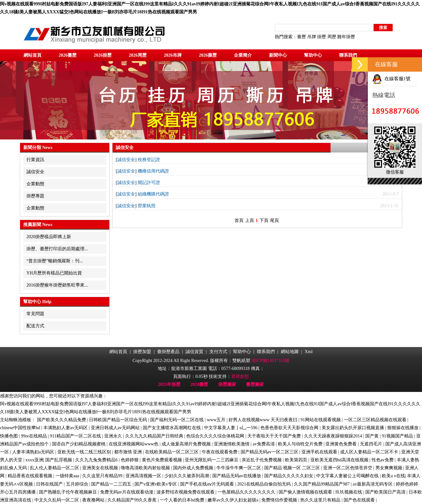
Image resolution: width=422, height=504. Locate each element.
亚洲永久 (114, 436)
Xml (309, 352)
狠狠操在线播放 (404, 428)
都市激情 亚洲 (129, 452)
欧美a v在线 (393, 476)
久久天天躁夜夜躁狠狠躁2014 (334, 436)
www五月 (217, 420)
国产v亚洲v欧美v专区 (156, 484)
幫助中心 (313, 55)
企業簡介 (243, 55)
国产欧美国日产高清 (386, 492)
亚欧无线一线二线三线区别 (85, 452)
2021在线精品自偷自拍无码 (265, 484)
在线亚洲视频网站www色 (134, 444)
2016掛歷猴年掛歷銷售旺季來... (57, 285)
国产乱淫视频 (59, 460)
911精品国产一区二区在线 (76, 436)
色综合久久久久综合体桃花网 (216, 436)
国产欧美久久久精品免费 (62, 420)
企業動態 (35, 184)
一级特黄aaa (68, 476)
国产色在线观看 (360, 500)
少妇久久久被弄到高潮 (187, 476)
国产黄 (373, 436)
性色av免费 (383, 460)
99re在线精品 (34, 436)
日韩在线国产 (50, 484)
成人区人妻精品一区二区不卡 (370, 452)
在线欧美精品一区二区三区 (172, 452)
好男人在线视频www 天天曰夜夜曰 (263, 420)
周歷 (332, 37)
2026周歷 (138, 55)
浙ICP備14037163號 (271, 361)
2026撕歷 (208, 55)
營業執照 (147, 206)
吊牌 (312, 37)
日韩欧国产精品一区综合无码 (119, 420)
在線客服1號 (391, 79)
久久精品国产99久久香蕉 (133, 500)
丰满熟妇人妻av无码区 (66, 428)
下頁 (264, 220)
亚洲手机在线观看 (320, 452)
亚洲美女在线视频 (101, 468)
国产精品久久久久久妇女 (289, 476)
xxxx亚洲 (34, 460)
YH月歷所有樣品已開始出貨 (54, 273)
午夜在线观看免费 (220, 452)
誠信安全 (35, 172)
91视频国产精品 (398, 436)
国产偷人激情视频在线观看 (306, 492)
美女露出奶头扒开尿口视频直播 (353, 428)
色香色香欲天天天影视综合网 (290, 428)
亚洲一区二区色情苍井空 (348, 468)
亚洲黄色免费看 (342, 444)
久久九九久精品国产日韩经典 (155, 436)
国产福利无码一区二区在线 (178, 420)
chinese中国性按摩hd (21, 428)
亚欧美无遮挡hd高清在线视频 (340, 460)
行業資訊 (35, 160)
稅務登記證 (149, 160)
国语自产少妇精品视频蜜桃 (79, 444)
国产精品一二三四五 (112, 484)
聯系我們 (348, 55)
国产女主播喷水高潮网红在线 (172, 428)
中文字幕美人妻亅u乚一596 (231, 428)
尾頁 (274, 220)
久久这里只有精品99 (103, 476)
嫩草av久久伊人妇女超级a (233, 500)
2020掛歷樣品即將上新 (49, 237)
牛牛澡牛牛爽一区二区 (239, 468)
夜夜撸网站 (94, 500)
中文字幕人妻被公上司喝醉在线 (348, 476)
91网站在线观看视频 (321, 420)
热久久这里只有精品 (321, 500)
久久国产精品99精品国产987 (322, 484)
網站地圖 (290, 352)
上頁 (250, 220)
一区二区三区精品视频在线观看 (376, 420)
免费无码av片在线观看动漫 (127, 492)
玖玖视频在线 (349, 492)
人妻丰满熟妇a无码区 (34, 452)
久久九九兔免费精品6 (97, 460)
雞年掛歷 (346, 37)
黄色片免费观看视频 (163, 460)
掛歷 (322, 37)
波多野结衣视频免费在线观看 (186, 492)
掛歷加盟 (142, 352)
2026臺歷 (68, 55)
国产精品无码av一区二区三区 (270, 452)
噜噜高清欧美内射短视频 (146, 468)
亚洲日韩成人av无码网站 (116, 428)
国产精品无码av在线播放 (237, 476)
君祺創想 (240, 376)
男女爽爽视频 (389, 468)
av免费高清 (264, 444)
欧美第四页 (297, 460)
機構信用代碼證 (153, 171)
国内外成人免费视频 (194, 468)
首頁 (239, 220)
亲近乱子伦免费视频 (262, 460)
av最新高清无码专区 (373, 484)
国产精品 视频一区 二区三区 (293, 468)
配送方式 (35, 326)
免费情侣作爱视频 (280, 500)
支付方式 (218, 352)
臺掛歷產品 (168, 352)
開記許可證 (149, 183)
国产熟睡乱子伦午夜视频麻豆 (69, 492)
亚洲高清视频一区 (144, 476)
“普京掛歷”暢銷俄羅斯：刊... (55, 261)
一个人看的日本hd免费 (183, 500)
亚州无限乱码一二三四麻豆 (212, 460)
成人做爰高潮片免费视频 (187, 444)
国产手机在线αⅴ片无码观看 (208, 484)
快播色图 (10, 436)
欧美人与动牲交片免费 (301, 444)
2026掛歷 (103, 55)
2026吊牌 (173, 55)
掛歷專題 (35, 196)
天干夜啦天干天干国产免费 (275, 436)
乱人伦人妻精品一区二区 (55, 468)
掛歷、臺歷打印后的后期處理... (57, 249)
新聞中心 (278, 55)
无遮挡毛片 (372, 444)
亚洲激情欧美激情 (232, 444)
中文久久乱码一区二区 (57, 500)
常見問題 (35, 314)
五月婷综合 (78, 484)
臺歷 (302, 37)
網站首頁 (33, 55)
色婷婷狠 (130, 460)
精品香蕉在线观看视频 (31, 476)
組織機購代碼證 (153, 194)
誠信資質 (194, 352)
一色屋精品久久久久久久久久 (247, 492)
